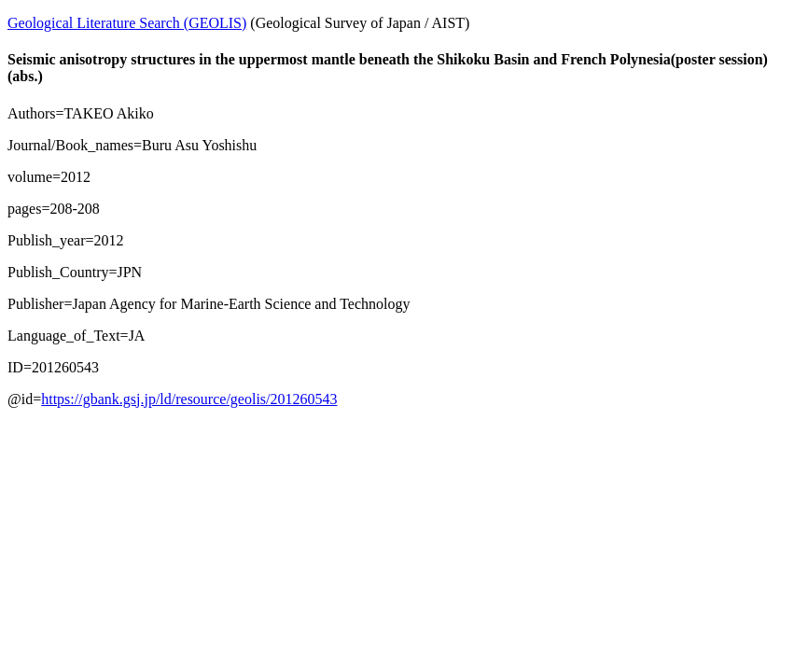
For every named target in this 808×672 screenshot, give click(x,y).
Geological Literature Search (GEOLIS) (127, 23)
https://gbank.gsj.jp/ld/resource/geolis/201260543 (189, 399)
